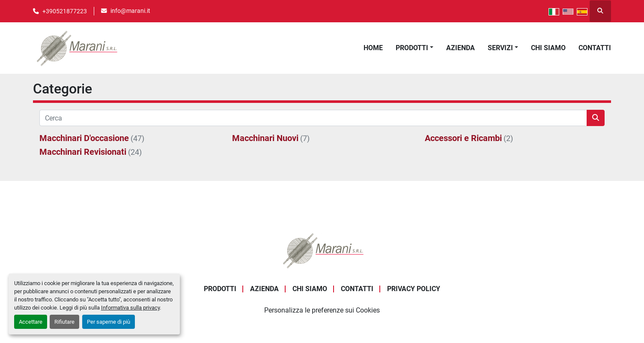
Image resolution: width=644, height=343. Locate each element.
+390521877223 (65, 11)
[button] (414, 48)
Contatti (595, 48)
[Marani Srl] (322, 250)
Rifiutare (64, 322)
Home (373, 48)
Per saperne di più (109, 322)
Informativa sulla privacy (130, 308)
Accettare (31, 322)
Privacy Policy (414, 289)
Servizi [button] (500, 48)
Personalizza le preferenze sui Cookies (322, 310)
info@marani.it (130, 11)
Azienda (461, 48)
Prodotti (412, 48)
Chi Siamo (548, 48)
